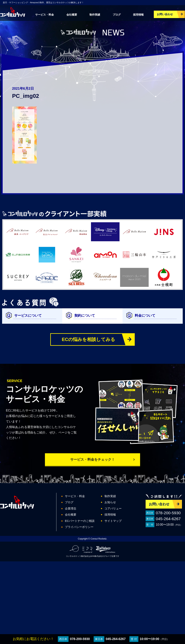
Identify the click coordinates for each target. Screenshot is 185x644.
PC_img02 (26, 96)
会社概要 (72, 15)
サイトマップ (113, 521)
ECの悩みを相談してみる (89, 339)
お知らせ (110, 502)
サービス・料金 (45, 15)
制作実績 (95, 15)
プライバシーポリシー (79, 527)
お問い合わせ (165, 14)
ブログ (117, 15)
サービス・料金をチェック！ (92, 460)
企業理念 (71, 508)
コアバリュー (113, 508)
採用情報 (138, 15)
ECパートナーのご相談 (80, 521)
